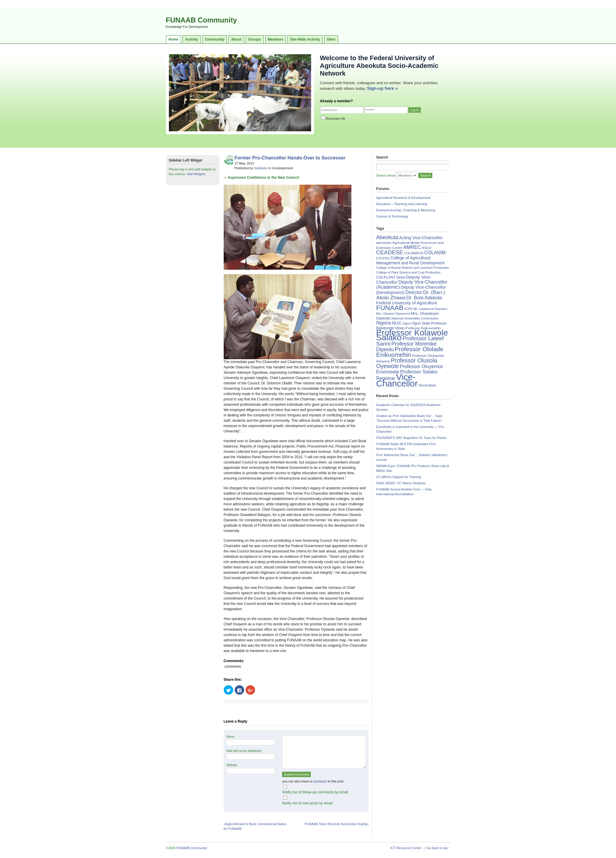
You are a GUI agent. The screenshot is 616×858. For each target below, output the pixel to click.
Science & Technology (392, 216)
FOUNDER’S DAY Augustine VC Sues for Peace (411, 438)
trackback (320, 781)
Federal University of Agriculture (407, 303)
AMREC (412, 247)
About (236, 39)
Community (215, 39)
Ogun (407, 323)
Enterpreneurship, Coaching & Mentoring (406, 210)
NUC (397, 323)
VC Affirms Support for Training (399, 477)
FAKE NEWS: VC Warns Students (401, 483)
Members (276, 39)
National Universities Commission (415, 318)
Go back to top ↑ (438, 848)
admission (384, 243)
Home (173, 39)
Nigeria (384, 323)
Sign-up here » (382, 88)
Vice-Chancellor (397, 380)
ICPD (408, 309)
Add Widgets (196, 174)
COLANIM (435, 253)
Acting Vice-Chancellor (421, 238)
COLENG (383, 258)
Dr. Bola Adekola (424, 298)
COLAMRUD (414, 253)
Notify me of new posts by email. (308, 803)
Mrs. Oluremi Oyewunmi (393, 314)
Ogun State (421, 323)
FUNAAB (390, 308)
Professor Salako (419, 372)
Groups (255, 39)
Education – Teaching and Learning (402, 204)
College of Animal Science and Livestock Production (413, 268)
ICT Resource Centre (406, 848)
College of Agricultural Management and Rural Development (411, 260)
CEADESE (390, 252)
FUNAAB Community (201, 20)
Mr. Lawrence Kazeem (430, 309)
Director (414, 292)
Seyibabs (261, 168)
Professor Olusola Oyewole (407, 363)
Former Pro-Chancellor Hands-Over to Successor (290, 158)
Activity (192, 39)
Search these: (386, 175)
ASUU (427, 248)
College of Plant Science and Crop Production (408, 272)
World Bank (427, 385)
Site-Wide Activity (305, 39)
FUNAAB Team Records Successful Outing (336, 824)
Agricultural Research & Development (403, 198)
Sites (331, 39)
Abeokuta (387, 237)
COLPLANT (386, 277)
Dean (401, 277)
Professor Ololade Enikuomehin (410, 352)
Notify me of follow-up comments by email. (315, 792)
